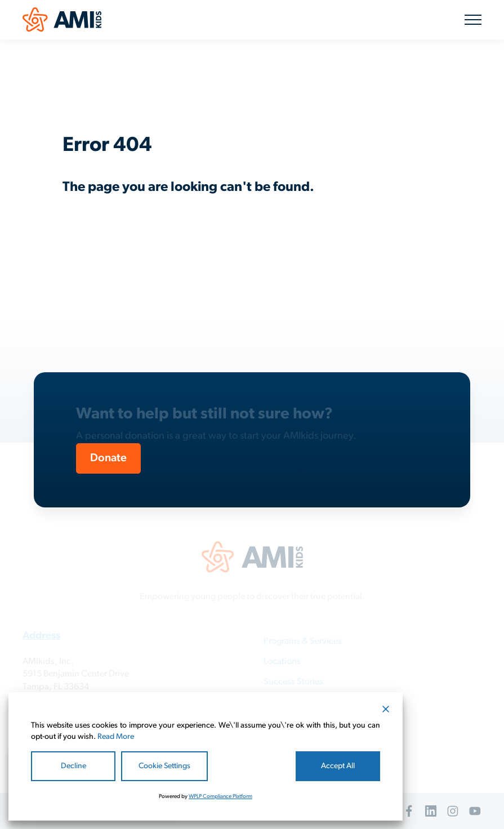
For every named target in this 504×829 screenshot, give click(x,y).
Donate (108, 458)
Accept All (338, 766)
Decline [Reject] (73, 766)
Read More (116, 737)
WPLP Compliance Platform (220, 797)
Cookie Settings (164, 766)
